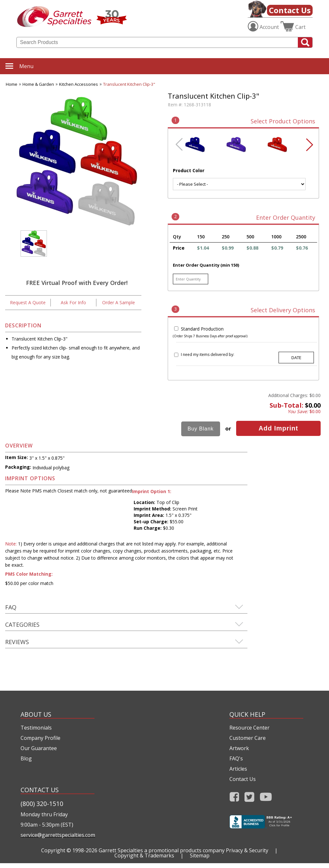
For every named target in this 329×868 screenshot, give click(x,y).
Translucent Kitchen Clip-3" (129, 84)
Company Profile (40, 738)
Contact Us (290, 10)
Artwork (239, 748)
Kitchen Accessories (79, 84)
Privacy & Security (247, 850)
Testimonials (36, 728)
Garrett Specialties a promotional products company (162, 850)
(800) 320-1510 (42, 804)
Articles (238, 769)
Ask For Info (73, 302)
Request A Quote (28, 302)
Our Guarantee (39, 748)
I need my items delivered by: (208, 354)
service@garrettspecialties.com (58, 835)
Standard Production (202, 329)
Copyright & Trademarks (144, 855)
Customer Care (248, 738)
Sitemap (200, 855)
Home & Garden (38, 84)
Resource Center (249, 728)
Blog (26, 758)
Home (12, 84)
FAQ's (236, 758)
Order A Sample (119, 302)
